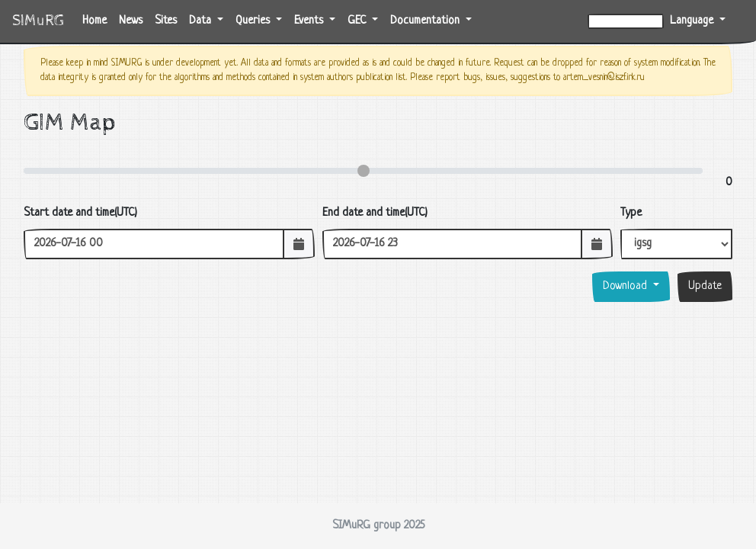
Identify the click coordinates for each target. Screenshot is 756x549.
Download (626, 286)
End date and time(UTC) (375, 213)
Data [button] (202, 21)
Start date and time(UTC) (80, 213)
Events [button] (310, 21)
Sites (166, 21)
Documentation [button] (426, 21)
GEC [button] (358, 21)
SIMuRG (38, 21)
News (131, 21)
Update (705, 286)
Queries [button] (254, 21)
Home (98, 19)
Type (631, 213)
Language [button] (693, 21)
